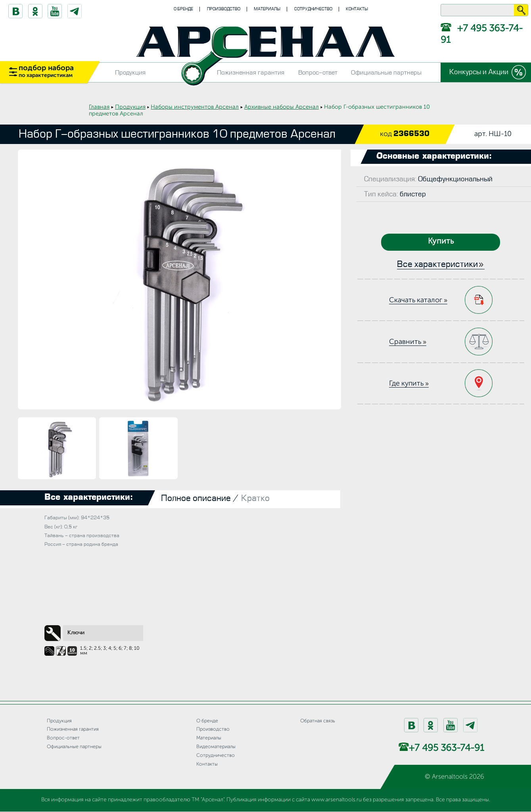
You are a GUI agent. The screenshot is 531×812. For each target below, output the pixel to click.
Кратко (255, 499)
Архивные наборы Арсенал (282, 107)
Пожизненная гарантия (251, 73)
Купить (441, 242)
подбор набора (46, 71)
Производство (224, 9)
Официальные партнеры (386, 73)
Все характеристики (437, 264)
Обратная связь (318, 721)
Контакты (357, 9)
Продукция (130, 73)
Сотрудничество (313, 9)
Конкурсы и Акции (479, 72)
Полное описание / (200, 499)
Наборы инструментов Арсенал (195, 107)
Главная (99, 107)
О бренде (183, 9)
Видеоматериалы (216, 747)
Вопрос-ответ (318, 73)
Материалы (267, 9)
